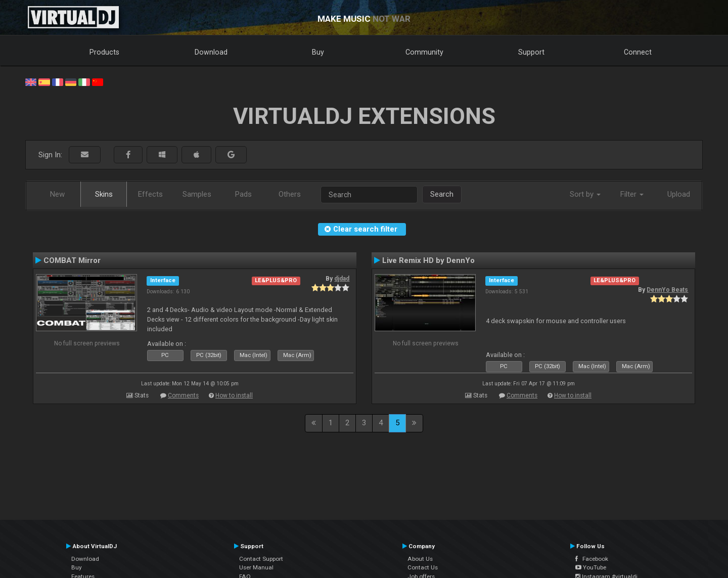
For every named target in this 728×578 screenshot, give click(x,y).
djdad (342, 279)
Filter (632, 194)
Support (531, 52)
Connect (638, 52)
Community (424, 52)
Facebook (592, 559)
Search (442, 194)
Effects (150, 194)
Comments (183, 395)
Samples (197, 194)
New (57, 194)
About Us (420, 559)
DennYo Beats (667, 290)
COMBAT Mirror (72, 260)
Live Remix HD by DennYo (428, 260)
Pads (243, 194)
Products (104, 52)
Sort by (585, 194)
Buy (318, 52)
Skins (104, 194)
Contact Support (261, 559)
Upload (679, 194)
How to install (234, 395)
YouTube (591, 567)
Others (290, 194)
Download (211, 52)
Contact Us (423, 567)
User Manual (256, 567)
